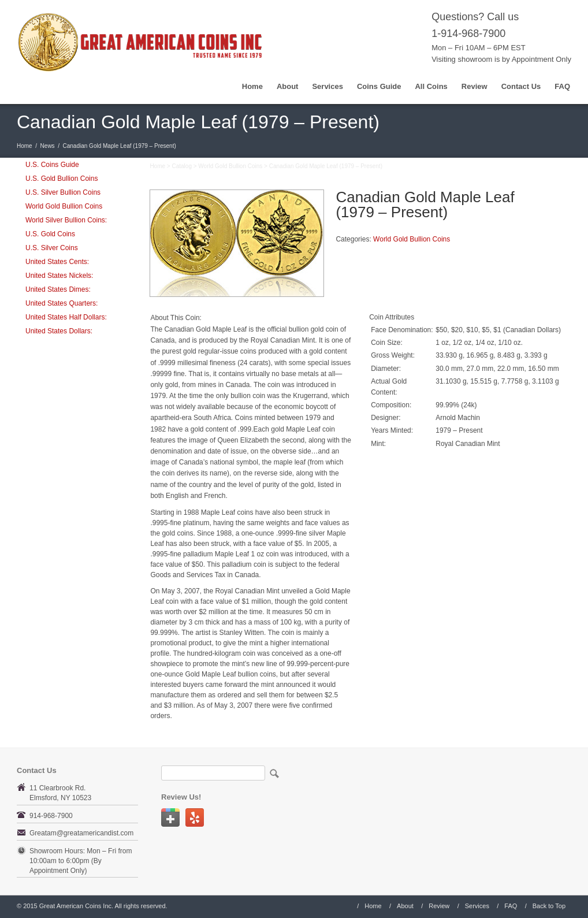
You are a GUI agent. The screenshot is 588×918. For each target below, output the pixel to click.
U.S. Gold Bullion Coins (62, 179)
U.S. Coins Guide (52, 165)
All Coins (431, 86)
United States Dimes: (58, 289)
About (288, 86)
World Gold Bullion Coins (64, 206)
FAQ (562, 86)
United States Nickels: (59, 276)
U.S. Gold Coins (50, 234)
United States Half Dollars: (66, 317)
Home (252, 86)
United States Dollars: (59, 331)
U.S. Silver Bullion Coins (63, 192)
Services (328, 86)
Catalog (181, 166)
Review (475, 86)
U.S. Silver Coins (52, 248)
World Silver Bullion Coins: (66, 220)
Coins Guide (379, 86)
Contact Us (521, 86)
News (48, 146)
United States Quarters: (62, 303)
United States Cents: (57, 262)
